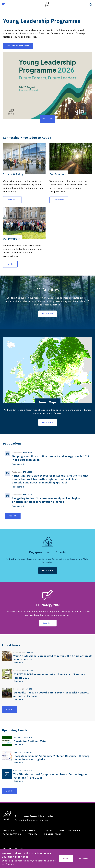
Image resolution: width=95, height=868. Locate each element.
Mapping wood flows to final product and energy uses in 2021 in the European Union (50, 458)
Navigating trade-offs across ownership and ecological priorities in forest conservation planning (46, 500)
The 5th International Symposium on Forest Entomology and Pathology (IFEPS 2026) (51, 776)
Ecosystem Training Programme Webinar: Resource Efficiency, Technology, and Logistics (52, 758)
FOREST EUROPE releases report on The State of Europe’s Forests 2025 (49, 676)
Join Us (10, 264)
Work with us (29, 831)
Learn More (12, 200)
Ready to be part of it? (18, 46)
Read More (48, 623)
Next (51, 119)
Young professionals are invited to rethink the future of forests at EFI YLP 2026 (53, 658)
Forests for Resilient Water (30, 741)
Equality (32, 834)
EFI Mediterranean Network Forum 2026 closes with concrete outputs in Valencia (51, 694)
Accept (66, 858)
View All (10, 709)
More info (10, 864)
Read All (13, 516)
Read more (17, 464)
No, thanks (84, 859)
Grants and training (70, 831)
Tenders (48, 831)
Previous (44, 119)
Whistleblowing (53, 834)
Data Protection (12, 834)
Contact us (9, 831)
